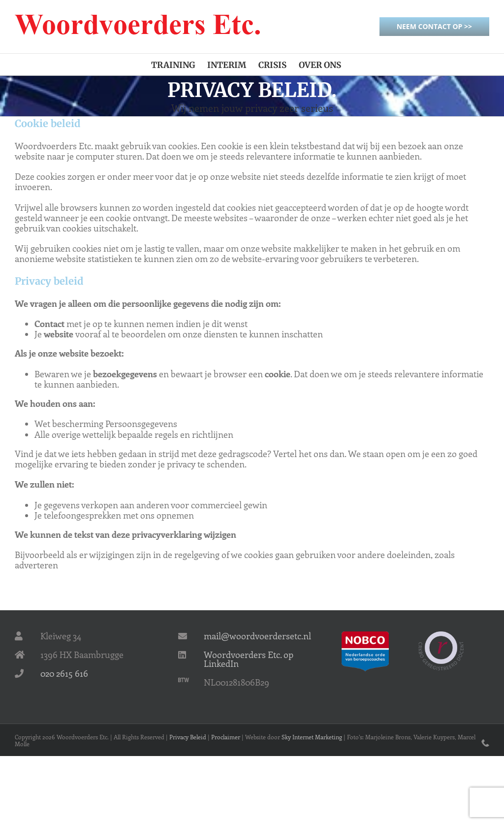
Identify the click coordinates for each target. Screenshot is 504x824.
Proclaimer (226, 737)
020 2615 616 (64, 673)
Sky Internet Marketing (312, 737)
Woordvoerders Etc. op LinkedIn (249, 659)
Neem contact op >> (434, 26)
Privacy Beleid (188, 737)
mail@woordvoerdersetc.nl (257, 636)
